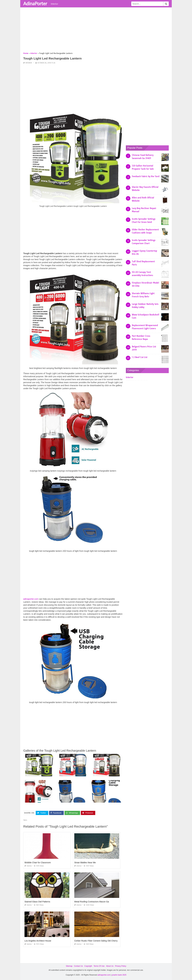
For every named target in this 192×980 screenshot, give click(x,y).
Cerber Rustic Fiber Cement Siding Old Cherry (96, 941)
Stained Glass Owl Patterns (37, 902)
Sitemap (69, 966)
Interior (54, 4)
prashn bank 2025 (119, 975)
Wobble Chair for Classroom (38, 863)
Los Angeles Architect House (38, 941)
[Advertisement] (96, 31)
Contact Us (78, 966)
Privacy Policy (121, 966)
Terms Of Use (99, 966)
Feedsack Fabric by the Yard (146, 176)
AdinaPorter (35, 3)
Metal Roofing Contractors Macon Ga (92, 902)
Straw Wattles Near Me (85, 863)
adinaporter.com (31, 599)
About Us (110, 966)
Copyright (88, 966)
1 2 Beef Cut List (140, 357)
